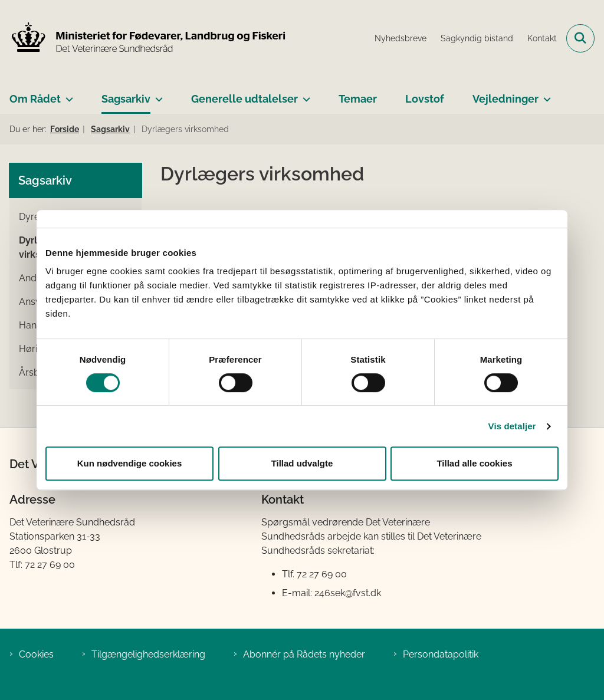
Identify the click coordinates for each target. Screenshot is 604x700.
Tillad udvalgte (302, 463)
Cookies (36, 654)
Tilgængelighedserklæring (148, 654)
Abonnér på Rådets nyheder (304, 654)
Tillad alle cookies (474, 463)
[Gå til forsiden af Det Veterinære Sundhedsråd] (143, 38)
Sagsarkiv (126, 99)
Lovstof (425, 99)
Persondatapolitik (441, 654)
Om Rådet (35, 99)
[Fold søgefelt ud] (580, 38)
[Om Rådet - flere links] (67, 94)
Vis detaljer (512, 426)
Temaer (358, 99)
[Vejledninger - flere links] (545, 94)
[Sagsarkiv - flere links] (157, 94)
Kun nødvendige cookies (130, 463)
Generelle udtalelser (244, 99)
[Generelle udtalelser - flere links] (304, 94)
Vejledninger (505, 99)
